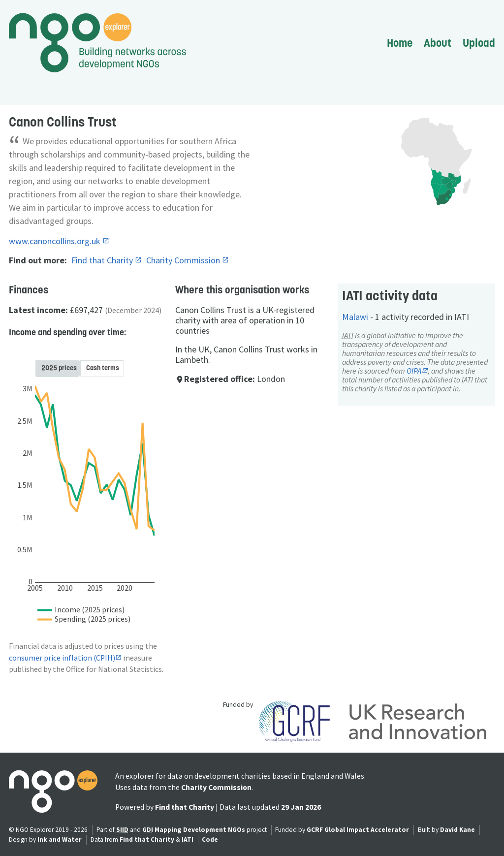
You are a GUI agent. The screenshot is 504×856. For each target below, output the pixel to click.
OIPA (414, 371)
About (438, 43)
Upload (479, 43)
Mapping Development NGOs (200, 830)
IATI (188, 840)
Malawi (355, 317)
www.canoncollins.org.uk (56, 241)
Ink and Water (60, 840)
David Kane (457, 830)
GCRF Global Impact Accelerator (358, 830)
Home (400, 43)
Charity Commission (184, 260)
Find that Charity (103, 260)
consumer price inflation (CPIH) (62, 658)
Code (210, 840)
